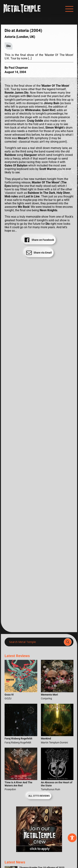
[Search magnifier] (68, 642)
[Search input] (35, 642)
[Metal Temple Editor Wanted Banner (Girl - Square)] (39, 851)
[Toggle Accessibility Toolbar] (72, 838)
